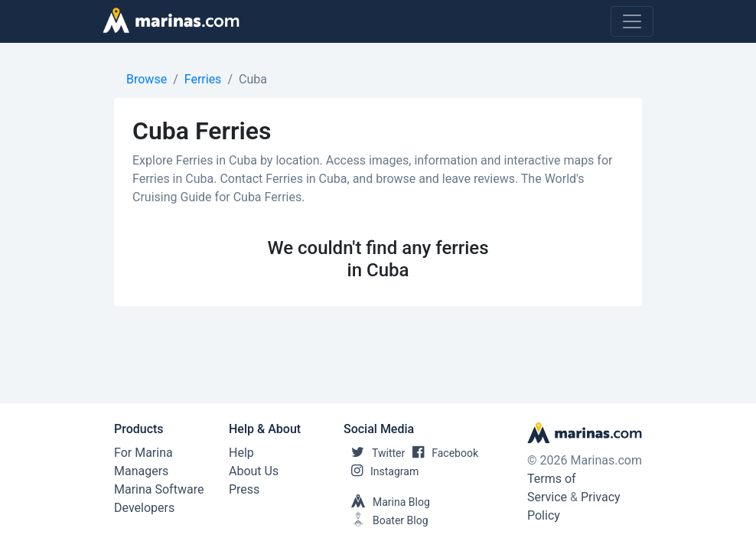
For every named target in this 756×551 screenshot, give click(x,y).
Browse (147, 79)
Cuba (253, 79)
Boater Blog (386, 520)
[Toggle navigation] (632, 21)
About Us (254, 471)
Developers (144, 508)
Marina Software (159, 489)
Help (241, 453)
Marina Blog (387, 502)
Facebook (442, 453)
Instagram (381, 471)
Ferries (203, 79)
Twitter (374, 453)
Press (244, 489)
